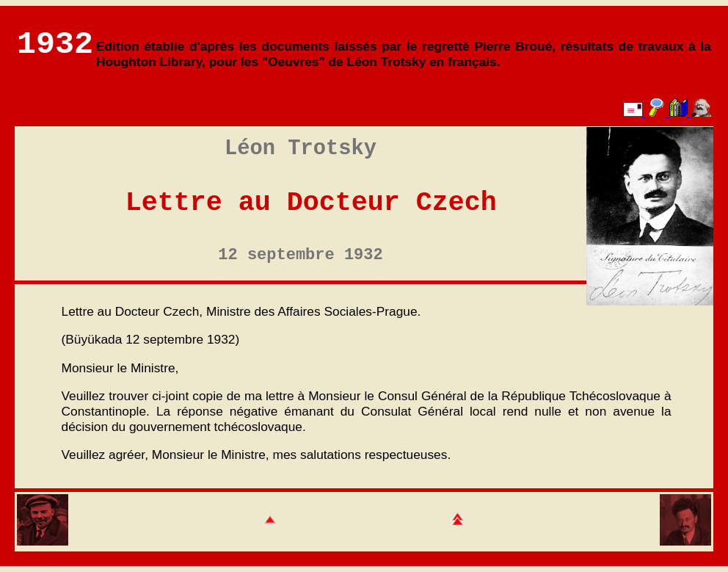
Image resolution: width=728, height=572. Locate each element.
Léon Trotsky (301, 149)
